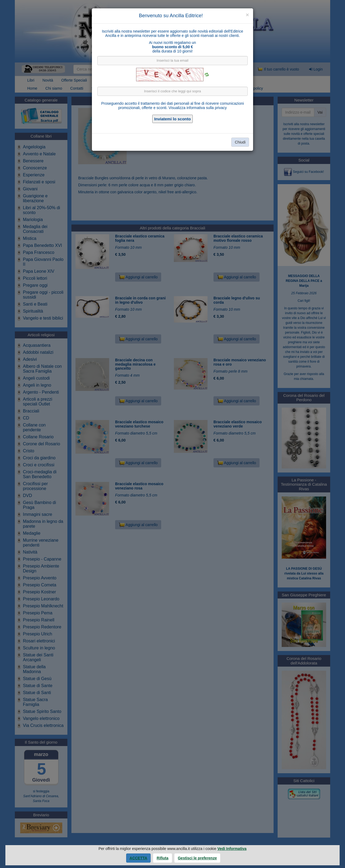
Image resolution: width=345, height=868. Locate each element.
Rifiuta (163, 858)
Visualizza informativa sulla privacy (198, 108)
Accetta (139, 858)
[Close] (247, 15)
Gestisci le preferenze (197, 858)
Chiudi (240, 142)
